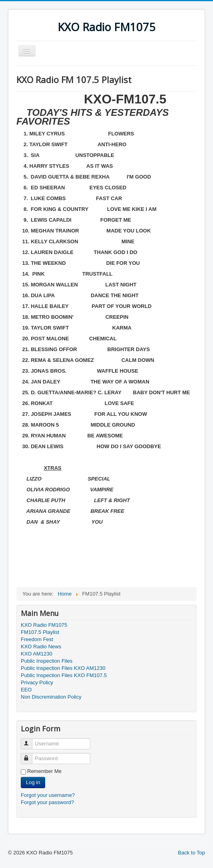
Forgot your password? (47, 802)
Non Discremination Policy (51, 697)
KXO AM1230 (37, 654)
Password (30, 755)
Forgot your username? (48, 795)
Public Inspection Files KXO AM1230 (63, 668)
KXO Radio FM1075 (44, 625)
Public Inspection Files (47, 661)
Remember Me (44, 771)
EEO (26, 690)
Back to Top (191, 853)
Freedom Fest (37, 639)
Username (30, 740)
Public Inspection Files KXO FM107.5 (64, 675)
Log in (33, 782)
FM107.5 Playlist (40, 632)
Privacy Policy (37, 682)
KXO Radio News (41, 647)
